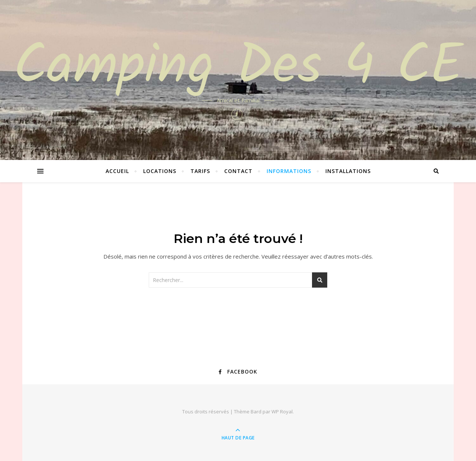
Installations (348, 171)
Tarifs (200, 171)
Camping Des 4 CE (238, 68)
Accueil (117, 171)
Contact (238, 171)
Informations (289, 171)
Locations (160, 171)
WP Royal (282, 412)
